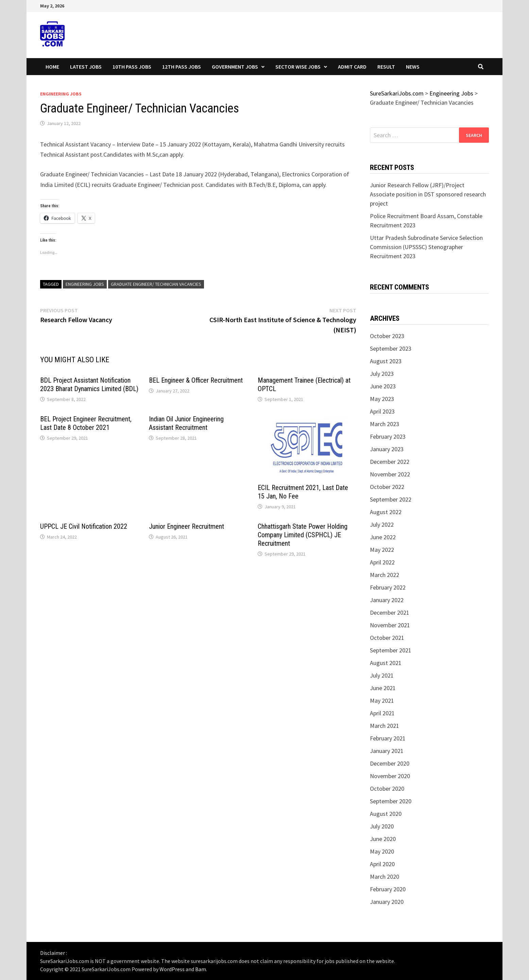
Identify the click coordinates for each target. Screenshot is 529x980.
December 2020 (390, 763)
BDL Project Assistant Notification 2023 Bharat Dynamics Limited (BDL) (89, 384)
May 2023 (382, 399)
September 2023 (391, 348)
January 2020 (387, 902)
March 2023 (385, 424)
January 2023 (387, 449)
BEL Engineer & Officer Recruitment (196, 380)
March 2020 (385, 877)
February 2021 (388, 738)
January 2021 (387, 751)
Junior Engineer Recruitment (186, 526)
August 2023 (386, 361)
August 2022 (386, 512)
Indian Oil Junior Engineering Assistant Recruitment (186, 423)
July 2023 (382, 374)
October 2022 (387, 487)
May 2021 (382, 701)
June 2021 (383, 688)
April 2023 (382, 411)
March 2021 (385, 726)
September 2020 (391, 801)
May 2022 (382, 550)
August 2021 (386, 663)
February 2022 (388, 587)
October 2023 (387, 336)
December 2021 (390, 612)
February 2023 (388, 436)
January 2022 (387, 600)
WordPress (172, 969)
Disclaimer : (54, 953)
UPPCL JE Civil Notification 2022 (84, 526)
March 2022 (385, 575)
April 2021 (382, 713)
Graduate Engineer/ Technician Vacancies (156, 284)
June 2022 (383, 537)
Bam (201, 969)
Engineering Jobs (61, 94)
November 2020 (390, 776)
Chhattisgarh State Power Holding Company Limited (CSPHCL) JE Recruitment (303, 535)
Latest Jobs (86, 67)
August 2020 (386, 814)
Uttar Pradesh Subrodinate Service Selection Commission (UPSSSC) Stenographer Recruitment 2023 (426, 247)
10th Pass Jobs (132, 67)
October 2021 (387, 638)
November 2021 (390, 625)
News (413, 67)
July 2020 (382, 826)
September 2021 (391, 650)
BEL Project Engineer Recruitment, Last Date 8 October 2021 (86, 423)
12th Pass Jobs (182, 67)
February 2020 (388, 889)
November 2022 (390, 474)
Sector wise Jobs (298, 67)
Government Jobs (235, 67)
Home (52, 67)
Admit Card (352, 67)
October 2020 (387, 789)
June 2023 (383, 386)
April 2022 (382, 562)
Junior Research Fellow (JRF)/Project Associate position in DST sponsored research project (428, 194)
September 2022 (391, 499)
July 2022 (382, 524)
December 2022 (390, 462)
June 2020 (383, 839)
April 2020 (382, 864)
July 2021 (382, 675)
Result (386, 67)
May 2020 (382, 851)
